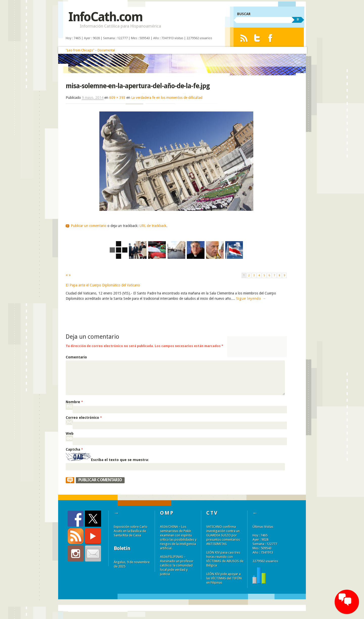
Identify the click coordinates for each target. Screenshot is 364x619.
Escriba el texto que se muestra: (120, 460)
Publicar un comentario (89, 226)
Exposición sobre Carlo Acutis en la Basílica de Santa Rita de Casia (131, 531)
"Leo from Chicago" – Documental (90, 50)
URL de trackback (153, 226)
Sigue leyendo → (251, 299)
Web (70, 433)
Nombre (74, 402)
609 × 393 (117, 98)
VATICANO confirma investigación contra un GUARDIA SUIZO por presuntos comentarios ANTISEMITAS (223, 535)
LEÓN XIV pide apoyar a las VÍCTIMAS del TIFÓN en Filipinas (224, 578)
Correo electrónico (84, 418)
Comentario (76, 357)
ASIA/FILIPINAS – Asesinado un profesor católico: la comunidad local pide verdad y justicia (177, 565)
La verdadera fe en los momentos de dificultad (167, 98)
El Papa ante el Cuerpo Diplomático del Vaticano (103, 285)
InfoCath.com (105, 17)
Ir (298, 19)
